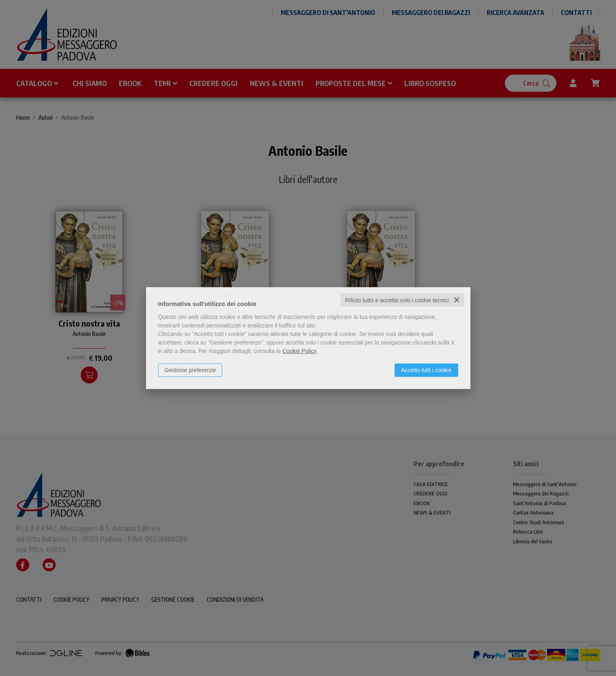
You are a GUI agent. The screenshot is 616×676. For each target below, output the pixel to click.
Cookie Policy (299, 351)
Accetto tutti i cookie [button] (426, 370)
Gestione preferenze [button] (190, 370)
